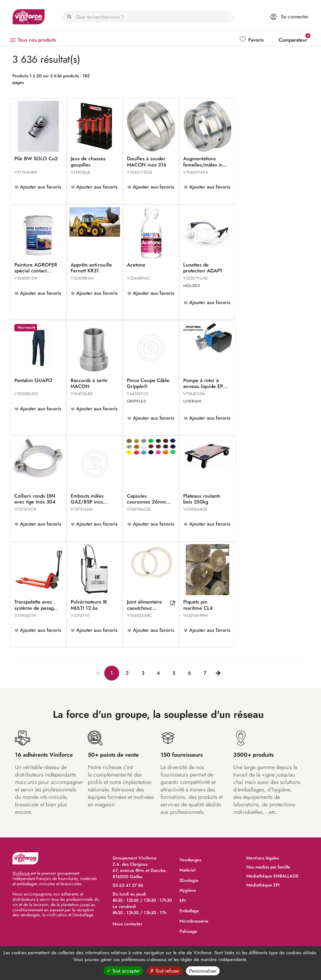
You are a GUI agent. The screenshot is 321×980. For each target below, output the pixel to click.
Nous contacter (127, 924)
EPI (183, 900)
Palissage (188, 931)
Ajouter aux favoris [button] (40, 187)
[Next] (217, 672)
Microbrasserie (194, 921)
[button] (252, 40)
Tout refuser (165, 971)
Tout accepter (123, 971)
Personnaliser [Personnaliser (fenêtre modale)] (203, 971)
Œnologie (189, 880)
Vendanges (190, 860)
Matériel (187, 870)
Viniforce (22, 873)
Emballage (189, 911)
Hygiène (188, 890)
